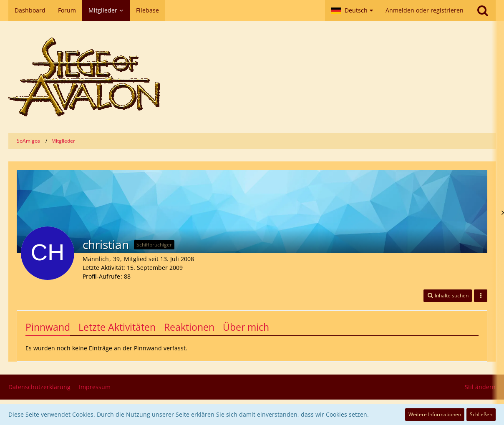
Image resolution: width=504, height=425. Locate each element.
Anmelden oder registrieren (425, 10)
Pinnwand (48, 327)
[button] (352, 10)
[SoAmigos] (252, 77)
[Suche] (483, 10)
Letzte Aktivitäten (117, 327)
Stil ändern (480, 387)
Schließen (481, 414)
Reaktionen (189, 327)
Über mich (246, 327)
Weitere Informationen (435, 414)
